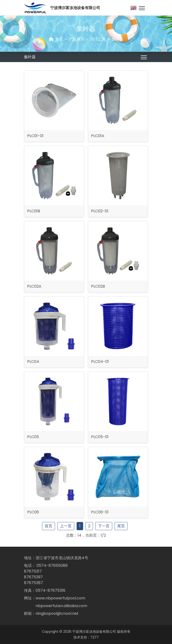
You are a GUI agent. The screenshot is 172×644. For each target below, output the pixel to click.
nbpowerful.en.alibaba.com (61, 606)
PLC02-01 (100, 211)
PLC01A (98, 136)
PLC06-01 (100, 512)
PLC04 (33, 362)
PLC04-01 (100, 362)
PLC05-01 (100, 437)
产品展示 (77, 39)
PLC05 (33, 437)
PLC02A (34, 286)
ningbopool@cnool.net (57, 613)
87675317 (33, 571)
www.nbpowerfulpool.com (60, 598)
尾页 (121, 526)
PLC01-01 (35, 136)
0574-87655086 (52, 566)
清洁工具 (98, 39)
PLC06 (33, 512)
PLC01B (34, 211)
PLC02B (98, 286)
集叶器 (117, 39)
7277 (95, 637)
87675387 (34, 583)
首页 (59, 39)
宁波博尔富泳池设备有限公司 (94, 632)
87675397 (33, 577)
